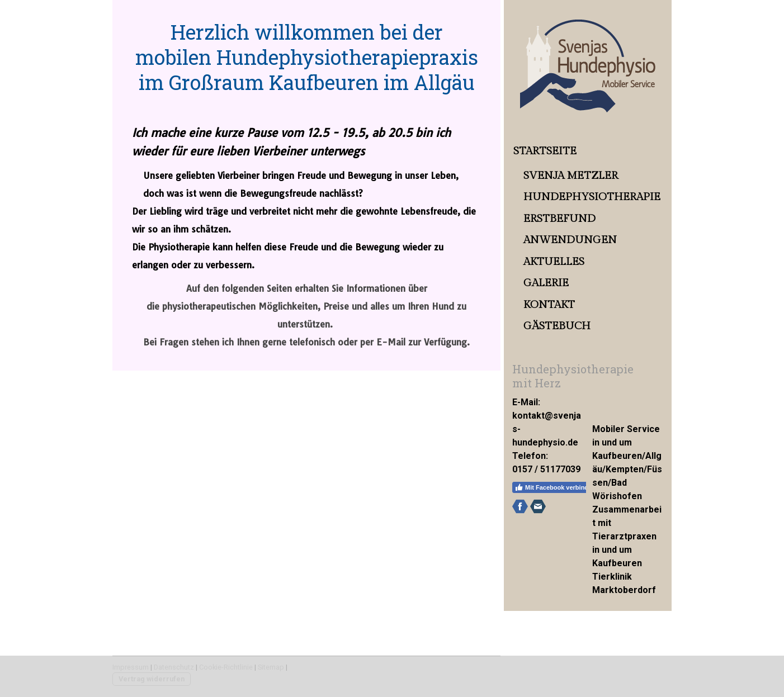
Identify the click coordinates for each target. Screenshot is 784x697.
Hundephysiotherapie (592, 197)
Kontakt (549, 305)
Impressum (131, 667)
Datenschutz (174, 667)
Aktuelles (554, 262)
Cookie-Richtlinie (226, 667)
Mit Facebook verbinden (555, 487)
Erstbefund (559, 219)
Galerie (546, 283)
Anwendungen (570, 240)
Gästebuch (557, 326)
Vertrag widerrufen (152, 679)
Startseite (545, 151)
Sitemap (271, 667)
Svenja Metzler (571, 176)
